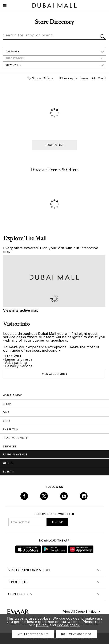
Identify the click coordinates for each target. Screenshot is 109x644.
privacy (42, 625)
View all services (55, 374)
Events (8, 471)
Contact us (20, 594)
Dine (6, 412)
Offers (8, 463)
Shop (7, 404)
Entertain (11, 429)
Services (10, 446)
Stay (7, 421)
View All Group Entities (80, 611)
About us (18, 582)
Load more (55, 145)
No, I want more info (76, 634)
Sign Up (57, 522)
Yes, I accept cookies (33, 634)
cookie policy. (69, 625)
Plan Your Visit (15, 438)
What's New (12, 395)
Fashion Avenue (15, 454)
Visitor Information (29, 570)
